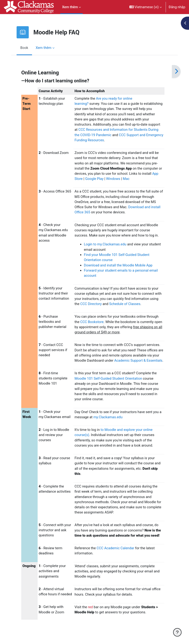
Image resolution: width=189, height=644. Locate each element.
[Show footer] (177, 632)
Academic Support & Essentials (138, 360)
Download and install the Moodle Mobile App (118, 265)
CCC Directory (91, 304)
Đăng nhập (177, 7)
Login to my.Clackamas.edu (105, 244)
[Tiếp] (176, 71)
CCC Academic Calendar (116, 548)
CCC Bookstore (92, 322)
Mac (126, 179)
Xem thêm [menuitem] (70, 7)
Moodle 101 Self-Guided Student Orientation (108, 378)
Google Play (94, 179)
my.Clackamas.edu (108, 417)
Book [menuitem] (24, 48)
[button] (146, 7)
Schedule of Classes (125, 304)
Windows (114, 179)
